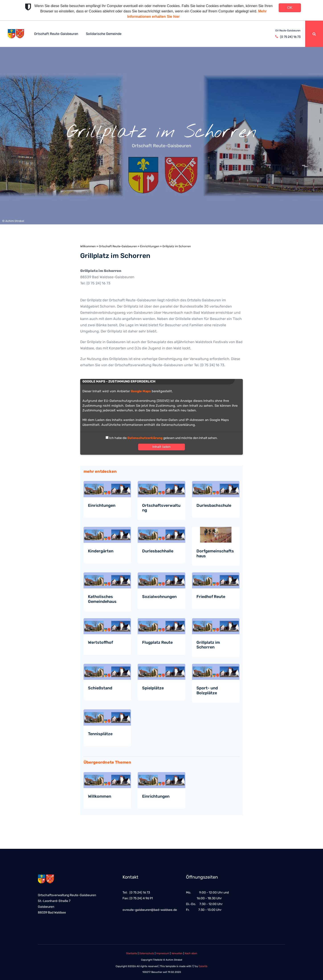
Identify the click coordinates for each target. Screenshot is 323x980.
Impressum (163, 953)
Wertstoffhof (100, 642)
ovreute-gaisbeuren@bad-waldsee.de (150, 910)
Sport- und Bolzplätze (207, 690)
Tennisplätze (100, 734)
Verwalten (177, 953)
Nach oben (191, 953)
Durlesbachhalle (158, 551)
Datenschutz (147, 953)
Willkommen (88, 246)
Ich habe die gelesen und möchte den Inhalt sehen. (163, 438)
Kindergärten (101, 551)
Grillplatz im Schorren (208, 645)
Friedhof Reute (211, 597)
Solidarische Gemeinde (104, 34)
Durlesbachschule (214, 505)
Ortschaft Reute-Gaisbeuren (56, 34)
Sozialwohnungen (159, 597)
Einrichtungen (150, 246)
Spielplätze (153, 688)
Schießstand (100, 688)
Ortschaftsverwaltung (161, 508)
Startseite (132, 953)
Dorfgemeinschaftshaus (215, 553)
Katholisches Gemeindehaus (102, 599)
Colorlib (203, 966)
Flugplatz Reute (157, 642)
